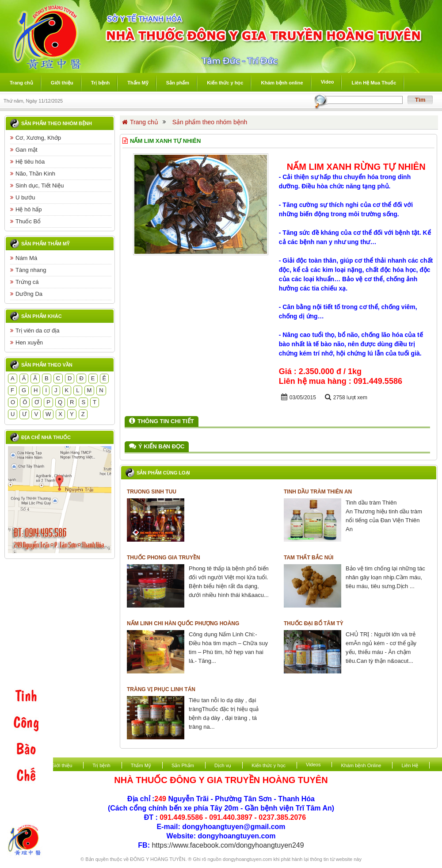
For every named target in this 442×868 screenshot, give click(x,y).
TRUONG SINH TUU (152, 492)
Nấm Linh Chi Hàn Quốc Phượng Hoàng (183, 623)
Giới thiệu (62, 765)
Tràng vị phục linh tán (161, 689)
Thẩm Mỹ (141, 765)
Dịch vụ (223, 765)
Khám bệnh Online (361, 765)
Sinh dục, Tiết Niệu (37, 185)
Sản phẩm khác (42, 316)
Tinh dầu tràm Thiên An (318, 492)
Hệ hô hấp (26, 209)
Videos (313, 765)
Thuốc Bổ (25, 221)
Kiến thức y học (269, 765)
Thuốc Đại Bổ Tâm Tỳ (314, 623)
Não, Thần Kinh (33, 174)
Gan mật (24, 150)
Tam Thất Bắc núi (309, 558)
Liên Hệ (410, 765)
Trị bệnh (101, 765)
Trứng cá (25, 282)
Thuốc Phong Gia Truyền (164, 558)
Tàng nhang (28, 270)
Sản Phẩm (183, 765)
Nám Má (24, 258)
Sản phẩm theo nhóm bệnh (57, 123)
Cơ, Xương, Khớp (36, 138)
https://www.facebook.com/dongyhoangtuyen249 (228, 845)
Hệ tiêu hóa (27, 162)
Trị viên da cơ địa (35, 331)
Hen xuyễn (27, 342)
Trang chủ (140, 122)
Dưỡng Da (26, 294)
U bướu (23, 197)
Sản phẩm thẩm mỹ (45, 244)
